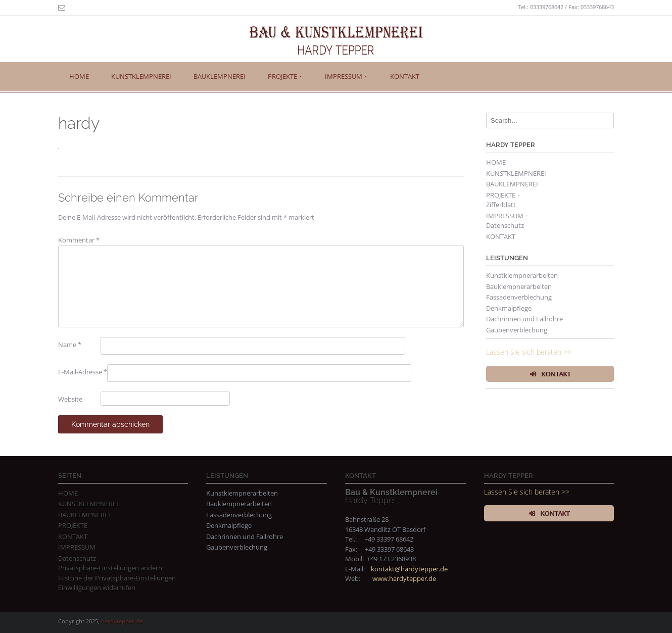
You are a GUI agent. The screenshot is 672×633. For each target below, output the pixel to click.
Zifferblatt (501, 205)
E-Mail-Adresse (83, 372)
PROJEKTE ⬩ (285, 76)
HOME (79, 76)
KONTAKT (405, 76)
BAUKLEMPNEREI (220, 76)
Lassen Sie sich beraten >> (529, 352)
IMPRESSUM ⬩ (346, 76)
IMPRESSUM (77, 547)
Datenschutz (505, 225)
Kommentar (79, 240)
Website (70, 399)
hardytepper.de (122, 621)
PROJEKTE (73, 525)
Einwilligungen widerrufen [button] (97, 588)
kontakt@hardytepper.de (409, 569)
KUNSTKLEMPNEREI (141, 76)
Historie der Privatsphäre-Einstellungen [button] (117, 578)
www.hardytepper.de (404, 578)
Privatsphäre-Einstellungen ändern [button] (110, 568)
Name (70, 345)
